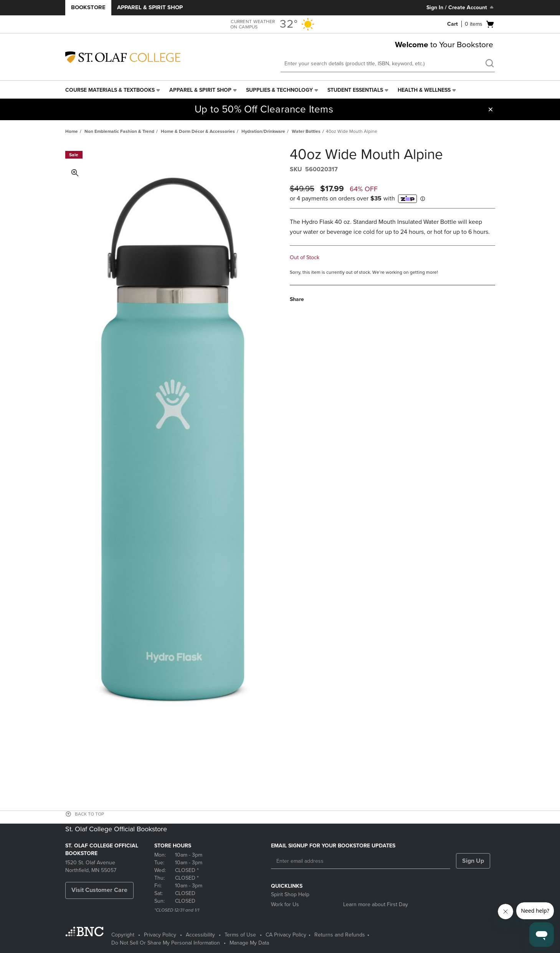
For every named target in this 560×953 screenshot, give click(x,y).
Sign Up (473, 861)
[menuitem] (113, 90)
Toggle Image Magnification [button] (75, 173)
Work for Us (285, 904)
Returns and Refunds (340, 935)
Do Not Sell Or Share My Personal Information (166, 943)
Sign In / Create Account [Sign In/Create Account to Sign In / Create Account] (461, 7)
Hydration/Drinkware (263, 131)
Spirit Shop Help (290, 894)
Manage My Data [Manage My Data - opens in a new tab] (249, 943)
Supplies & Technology (279, 90)
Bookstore (88, 7)
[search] (489, 64)
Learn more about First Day (376, 904)
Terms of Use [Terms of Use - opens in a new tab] (240, 935)
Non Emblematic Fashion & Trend (119, 131)
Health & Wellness (424, 90)
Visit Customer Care (99, 890)
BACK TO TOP (89, 814)
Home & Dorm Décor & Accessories (198, 131)
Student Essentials (355, 90)
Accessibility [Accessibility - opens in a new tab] (200, 935)
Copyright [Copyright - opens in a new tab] (123, 935)
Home (72, 131)
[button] (491, 109)
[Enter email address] (361, 861)
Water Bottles (306, 131)
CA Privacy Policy (286, 935)
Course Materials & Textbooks (110, 90)
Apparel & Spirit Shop (150, 7)
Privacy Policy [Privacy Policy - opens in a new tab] (160, 935)
